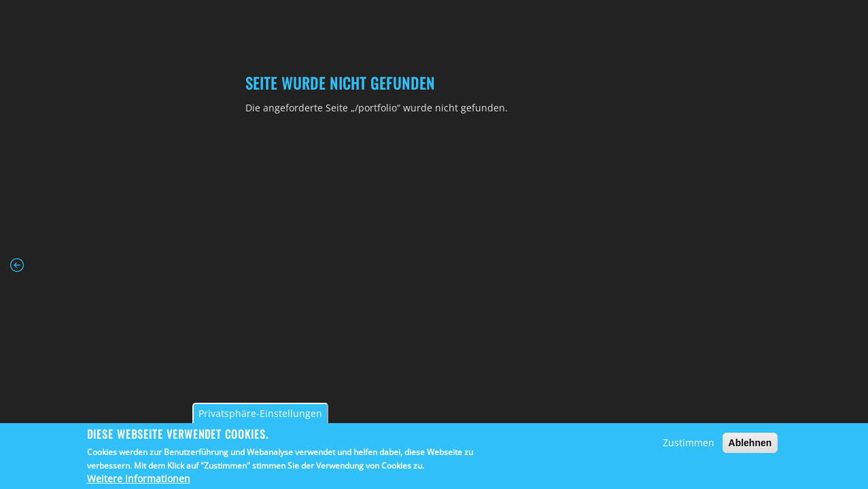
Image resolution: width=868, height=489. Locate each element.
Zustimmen (689, 442)
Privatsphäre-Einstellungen (260, 413)
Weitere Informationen (139, 478)
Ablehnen (750, 443)
